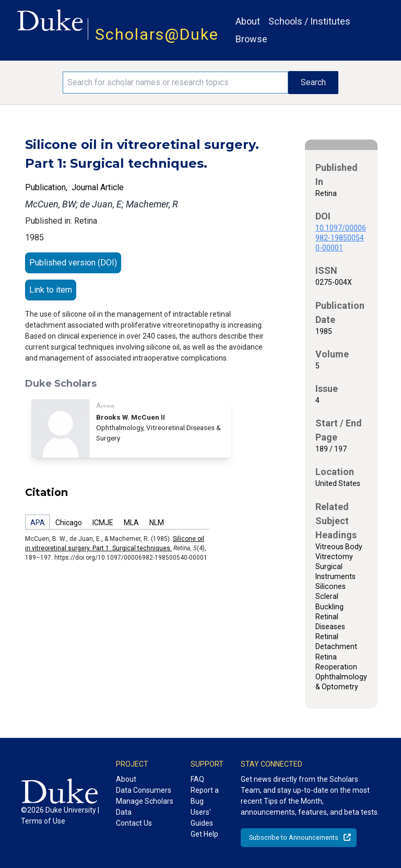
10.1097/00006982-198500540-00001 (341, 238)
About (248, 21)
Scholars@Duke (157, 34)
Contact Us (134, 823)
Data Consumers (144, 790)
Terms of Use (43, 821)
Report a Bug (205, 796)
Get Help (204, 834)
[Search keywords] (175, 83)
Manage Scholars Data (145, 807)
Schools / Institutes (309, 21)
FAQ (197, 779)
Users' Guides (202, 818)
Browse (251, 39)
